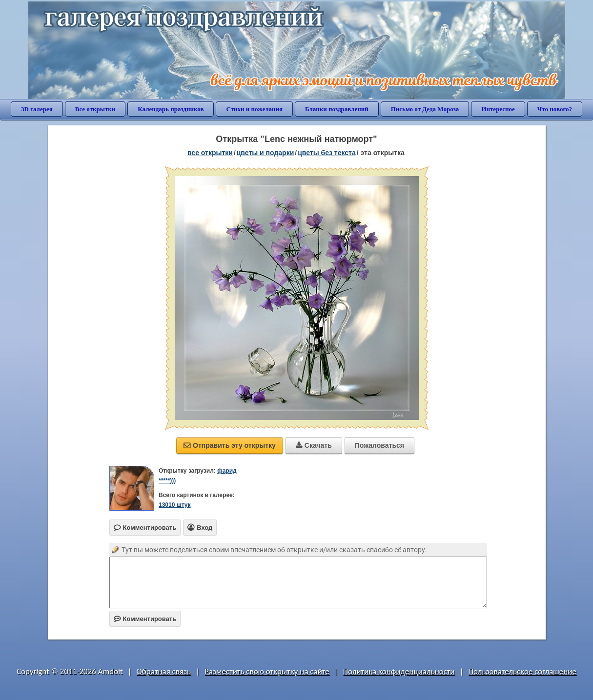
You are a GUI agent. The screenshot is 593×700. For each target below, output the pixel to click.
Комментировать (145, 619)
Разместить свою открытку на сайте (267, 671)
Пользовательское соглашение (522, 671)
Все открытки (95, 109)
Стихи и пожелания (254, 109)
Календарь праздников (171, 109)
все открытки (210, 153)
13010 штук (175, 505)
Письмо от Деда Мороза (425, 109)
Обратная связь (164, 671)
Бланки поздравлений (337, 109)
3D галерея (37, 109)
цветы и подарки (266, 153)
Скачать (314, 445)
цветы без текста (327, 153)
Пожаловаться (379, 445)
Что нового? (555, 109)
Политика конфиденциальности (399, 671)
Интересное (498, 109)
